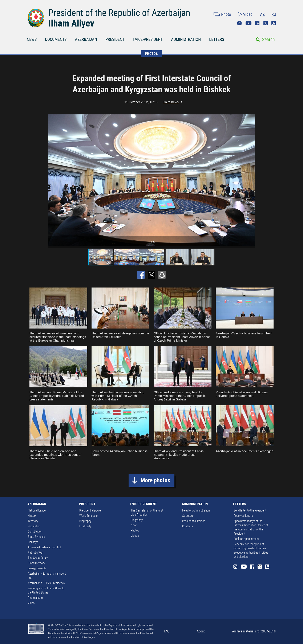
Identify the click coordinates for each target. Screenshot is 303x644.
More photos (155, 480)
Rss (274, 23)
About (201, 631)
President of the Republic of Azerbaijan (119, 13)
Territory (33, 521)
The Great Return (38, 558)
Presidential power (91, 510)
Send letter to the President (250, 510)
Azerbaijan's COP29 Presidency (46, 583)
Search (268, 39)
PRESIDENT (115, 39)
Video (248, 14)
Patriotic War (36, 553)
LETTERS (217, 39)
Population (34, 526)
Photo (226, 14)
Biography (85, 521)
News (134, 525)
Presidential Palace (194, 521)
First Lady (85, 526)
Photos (135, 530)
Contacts (188, 526)
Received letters (243, 516)
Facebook (257, 23)
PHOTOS (152, 54)
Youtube (249, 23)
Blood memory (36, 563)
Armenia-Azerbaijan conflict (44, 547)
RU (274, 14)
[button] (251, 180)
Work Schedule (88, 516)
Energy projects (37, 568)
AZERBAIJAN (86, 39)
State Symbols (36, 537)
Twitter (266, 23)
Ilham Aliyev (71, 23)
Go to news (171, 102)
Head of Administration (196, 510)
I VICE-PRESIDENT (148, 39)
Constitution (35, 531)
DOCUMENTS (56, 39)
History (32, 516)
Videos (135, 536)
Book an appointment (246, 539)
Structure (188, 516)
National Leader (37, 510)
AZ (262, 14)
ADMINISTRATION (186, 39)
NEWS (32, 39)
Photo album (35, 598)
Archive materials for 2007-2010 (254, 631)
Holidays (33, 542)
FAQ (167, 631)
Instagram (239, 23)
